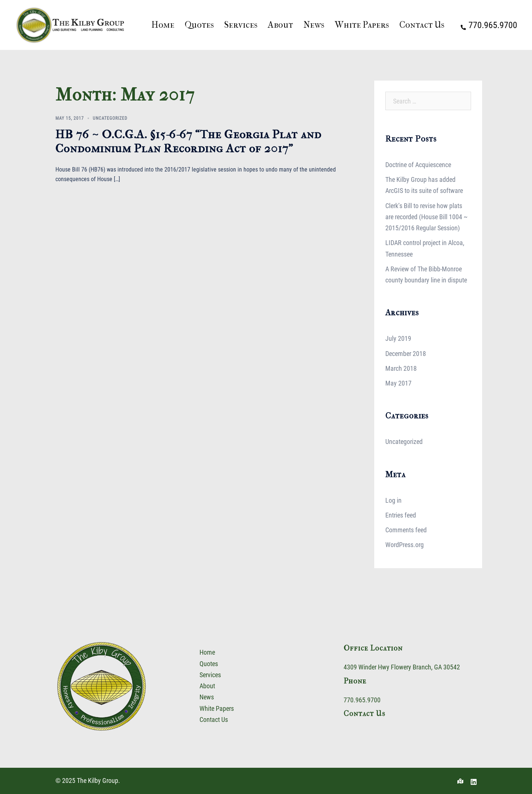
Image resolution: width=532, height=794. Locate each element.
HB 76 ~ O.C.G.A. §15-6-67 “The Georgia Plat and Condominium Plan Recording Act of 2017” (188, 141)
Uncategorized (110, 118)
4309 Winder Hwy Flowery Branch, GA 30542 (402, 667)
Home (163, 25)
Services (241, 25)
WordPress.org (405, 545)
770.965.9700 (362, 700)
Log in (393, 500)
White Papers (362, 25)
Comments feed (406, 530)
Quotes (199, 25)
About (280, 25)
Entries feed (401, 515)
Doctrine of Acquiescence (418, 165)
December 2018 (406, 354)
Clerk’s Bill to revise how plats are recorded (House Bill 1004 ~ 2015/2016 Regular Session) (427, 217)
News (314, 25)
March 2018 (401, 368)
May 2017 (398, 383)
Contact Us (422, 25)
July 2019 (398, 338)
